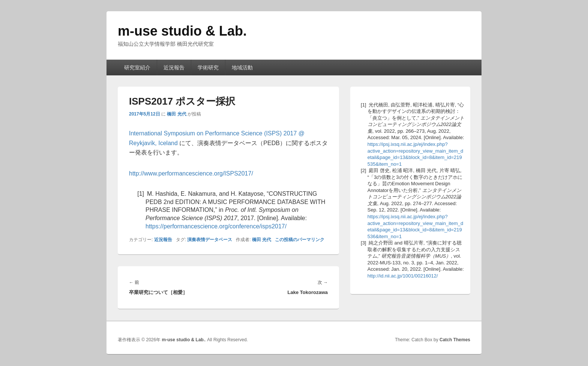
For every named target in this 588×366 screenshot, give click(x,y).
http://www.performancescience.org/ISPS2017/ (191, 173)
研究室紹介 (137, 67)
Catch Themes (455, 340)
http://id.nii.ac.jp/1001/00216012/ (403, 276)
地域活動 (242, 67)
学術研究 (208, 67)
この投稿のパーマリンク (300, 240)
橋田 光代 (176, 114)
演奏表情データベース (210, 240)
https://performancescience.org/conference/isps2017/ (216, 226)
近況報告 (174, 67)
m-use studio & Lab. (182, 31)
